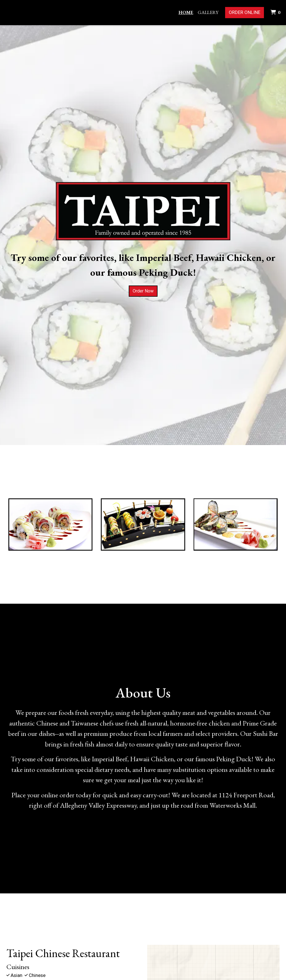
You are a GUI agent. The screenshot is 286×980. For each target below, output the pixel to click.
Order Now (143, 291)
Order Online (245, 12)
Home (186, 12)
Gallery (208, 12)
